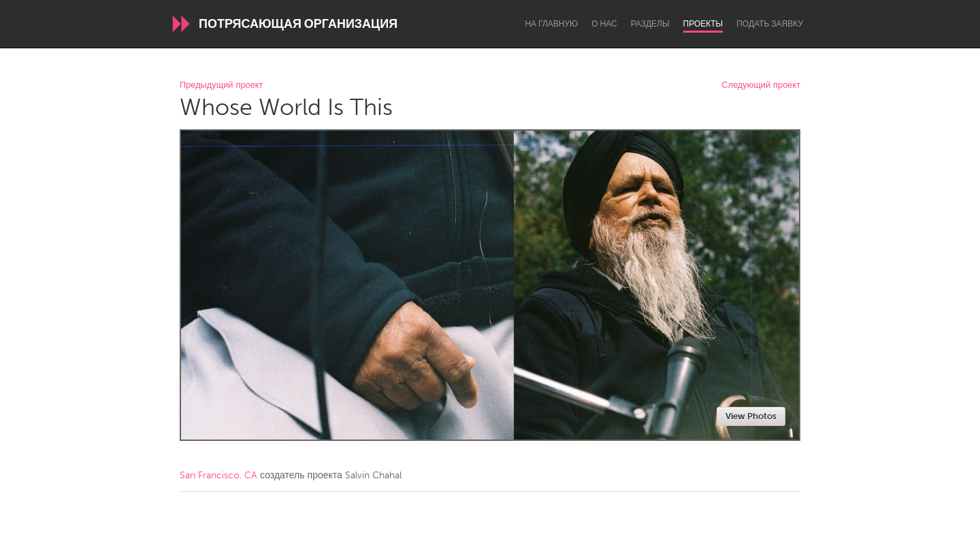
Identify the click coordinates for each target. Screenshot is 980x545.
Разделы (650, 24)
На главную (551, 24)
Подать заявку (770, 24)
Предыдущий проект (221, 85)
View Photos (751, 416)
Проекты (703, 24)
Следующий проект (761, 85)
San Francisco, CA (218, 475)
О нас (604, 24)
